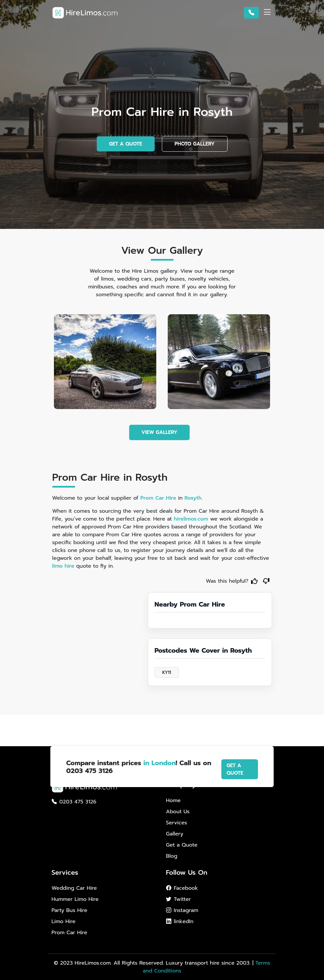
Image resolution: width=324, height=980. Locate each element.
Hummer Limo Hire (75, 899)
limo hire (63, 566)
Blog (172, 856)
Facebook (182, 888)
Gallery (175, 834)
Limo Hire (64, 921)
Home (173, 800)
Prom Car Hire (158, 498)
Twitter (179, 899)
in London (160, 763)
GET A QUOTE (126, 144)
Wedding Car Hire (74, 888)
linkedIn (180, 921)
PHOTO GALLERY (195, 144)
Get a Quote (182, 845)
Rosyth (193, 498)
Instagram (182, 910)
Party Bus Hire (69, 910)
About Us (178, 812)
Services (177, 823)
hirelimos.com (191, 519)
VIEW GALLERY (160, 432)
